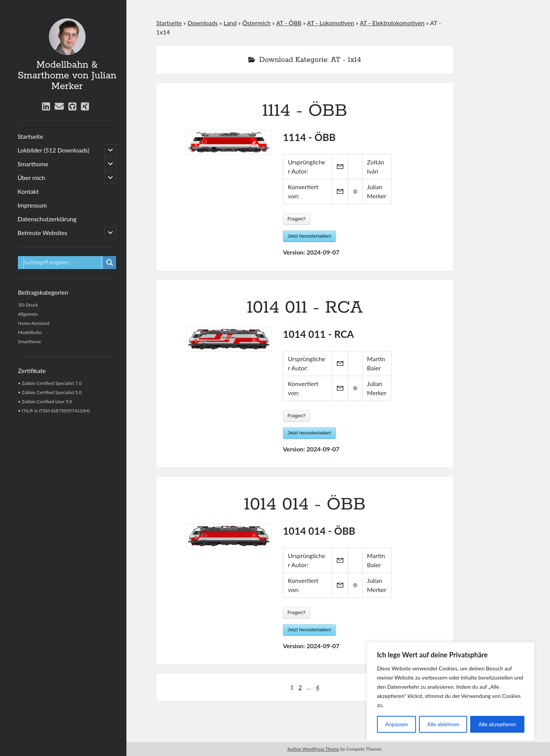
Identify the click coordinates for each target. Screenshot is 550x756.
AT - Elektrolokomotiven (392, 23)
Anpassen (396, 724)
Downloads (203, 23)
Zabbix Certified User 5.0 (47, 402)
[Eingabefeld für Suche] (62, 263)
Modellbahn (30, 332)
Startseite (30, 136)
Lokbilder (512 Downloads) (53, 150)
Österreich (256, 23)
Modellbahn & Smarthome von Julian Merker (67, 76)
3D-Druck (28, 305)
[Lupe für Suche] (110, 263)
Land (230, 23)
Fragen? (297, 219)
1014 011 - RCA (305, 308)
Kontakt (28, 191)
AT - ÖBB (289, 23)
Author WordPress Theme (313, 749)
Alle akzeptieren (497, 724)
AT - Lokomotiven (331, 23)
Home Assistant (34, 323)
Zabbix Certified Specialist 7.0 (52, 383)
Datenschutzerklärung (47, 219)
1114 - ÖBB (305, 111)
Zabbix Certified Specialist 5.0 (52, 392)
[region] (451, 691)
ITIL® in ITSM (36, 411)
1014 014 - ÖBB (305, 505)
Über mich (31, 178)
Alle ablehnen (443, 724)
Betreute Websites (42, 233)
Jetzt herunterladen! (310, 236)
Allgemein (28, 314)
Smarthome (33, 164)
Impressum (32, 205)
